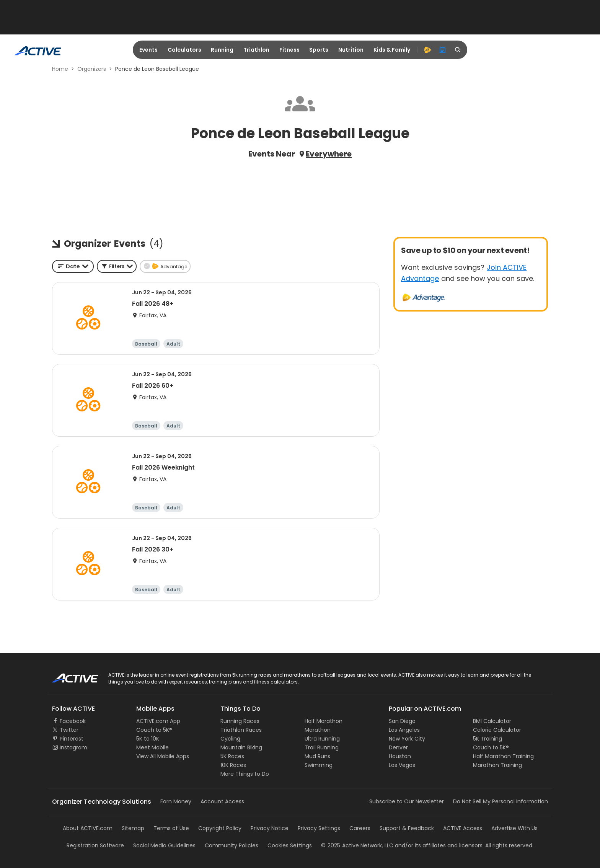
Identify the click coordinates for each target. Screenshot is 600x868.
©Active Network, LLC (357, 845)
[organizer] (443, 50)
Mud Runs (317, 756)
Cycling (230, 739)
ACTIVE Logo (68, 675)
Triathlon (256, 50)
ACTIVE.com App (158, 721)
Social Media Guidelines (164, 845)
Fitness (289, 50)
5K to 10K (148, 739)
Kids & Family (392, 50)
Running (222, 50)
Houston (400, 756)
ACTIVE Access (463, 828)
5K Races (232, 756)
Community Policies (232, 845)
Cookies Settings (290, 845)
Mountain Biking (241, 747)
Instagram (73, 747)
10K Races (233, 765)
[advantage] (427, 50)
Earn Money (176, 801)
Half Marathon (324, 721)
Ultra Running (322, 739)
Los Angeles (404, 730)
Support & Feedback (407, 828)
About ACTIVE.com (88, 828)
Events (148, 50)
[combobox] (73, 266)
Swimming (319, 765)
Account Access (222, 801)
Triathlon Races (241, 730)
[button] (117, 266)
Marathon (318, 730)
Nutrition (351, 50)
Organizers (92, 69)
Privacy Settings (319, 828)
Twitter (69, 730)
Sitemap (133, 828)
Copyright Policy (220, 828)
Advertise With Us (514, 828)
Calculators (184, 50)
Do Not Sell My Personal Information (501, 801)
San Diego (402, 721)
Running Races (240, 721)
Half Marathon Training (503, 756)
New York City (407, 739)
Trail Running (322, 747)
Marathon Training (497, 765)
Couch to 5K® (154, 730)
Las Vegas (402, 765)
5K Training (487, 739)
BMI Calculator (492, 721)
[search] (458, 50)
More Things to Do (245, 774)
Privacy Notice (270, 828)
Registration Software (95, 845)
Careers (360, 828)
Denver (398, 747)
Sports (319, 50)
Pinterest (72, 739)
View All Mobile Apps (163, 756)
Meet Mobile (152, 747)
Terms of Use (171, 828)
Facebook (73, 721)
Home (60, 69)
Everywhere (329, 154)
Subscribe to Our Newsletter (407, 801)
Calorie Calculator (497, 730)
